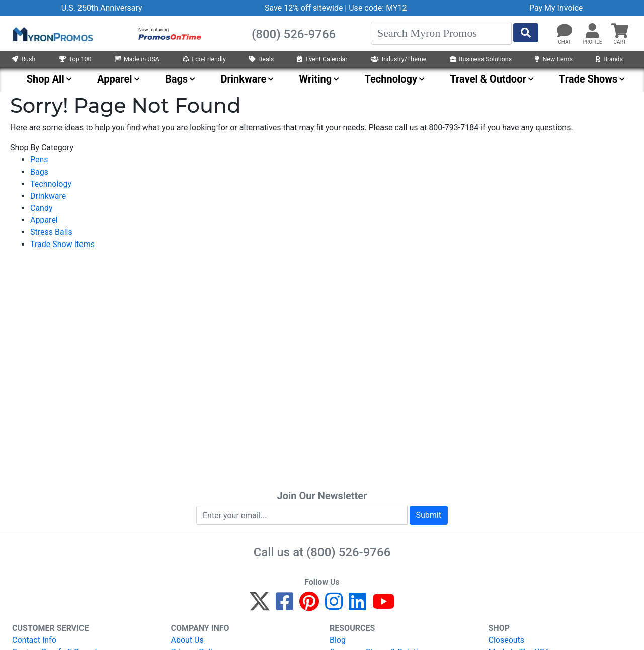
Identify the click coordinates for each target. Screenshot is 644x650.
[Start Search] (526, 33)
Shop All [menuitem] (46, 79)
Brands (609, 59)
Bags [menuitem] (176, 79)
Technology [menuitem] (391, 79)
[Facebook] (285, 606)
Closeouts (507, 640)
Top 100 (75, 59)
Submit (429, 515)
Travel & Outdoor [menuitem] (488, 79)
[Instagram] (334, 606)
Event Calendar (322, 59)
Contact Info (34, 640)
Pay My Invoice (556, 8)
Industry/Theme (399, 59)
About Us (187, 640)
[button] (592, 31)
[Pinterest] (309, 606)
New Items (553, 59)
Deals (261, 59)
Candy (42, 208)
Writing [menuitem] (316, 79)
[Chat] (565, 31)
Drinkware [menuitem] (243, 79)
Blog (338, 640)
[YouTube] (384, 606)
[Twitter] (260, 606)
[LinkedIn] (357, 606)
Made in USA (137, 59)
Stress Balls (51, 232)
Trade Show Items (62, 244)
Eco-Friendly (204, 59)
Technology (51, 184)
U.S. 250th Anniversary (102, 8)
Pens (39, 160)
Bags (39, 172)
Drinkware (48, 196)
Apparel (44, 220)
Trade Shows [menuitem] (588, 79)
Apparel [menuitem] (115, 79)
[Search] (441, 33)
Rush (24, 59)
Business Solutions (481, 59)
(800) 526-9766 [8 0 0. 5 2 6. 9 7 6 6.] (348, 552)
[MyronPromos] (52, 34)
